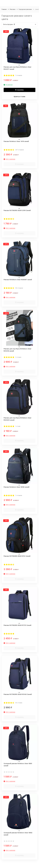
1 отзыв (18, 426)
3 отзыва (18, 357)
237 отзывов (19, 150)
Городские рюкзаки (25, 9)
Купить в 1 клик (20, 97)
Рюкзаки (13, 9)
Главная (4, 9)
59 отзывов (19, 288)
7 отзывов (19, 75)
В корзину (19, 90)
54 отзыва (19, 703)
